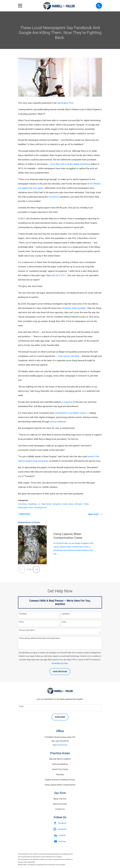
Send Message (60, 671)
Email (64, 622)
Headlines (33, 504)
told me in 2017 (59, 275)
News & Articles (60, 804)
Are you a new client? (27, 630)
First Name (23, 614)
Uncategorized (40, 508)
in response (67, 402)
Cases (65, 504)
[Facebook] (60, 823)
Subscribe (60, 717)
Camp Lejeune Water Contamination (60, 785)
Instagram (57, 504)
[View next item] (36, 569)
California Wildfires (60, 764)
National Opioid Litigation (60, 759)
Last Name (66, 614)
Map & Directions (60, 745)
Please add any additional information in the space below (40, 638)
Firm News (23, 504)
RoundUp (60, 774)
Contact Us (60, 809)
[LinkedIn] (60, 835)
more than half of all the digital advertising (70, 164)
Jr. (39, 504)
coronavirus (54, 197)
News (71, 504)
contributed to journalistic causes (71, 413)
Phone (22, 622)
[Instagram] (60, 829)
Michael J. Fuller (82, 504)
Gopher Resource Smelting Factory (60, 780)
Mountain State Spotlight (74, 308)
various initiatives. (58, 422)
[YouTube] (60, 841)
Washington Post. (66, 103)
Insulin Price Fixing (60, 769)
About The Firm (60, 799)
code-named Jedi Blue (69, 356)
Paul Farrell (46, 504)
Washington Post (25, 508)
